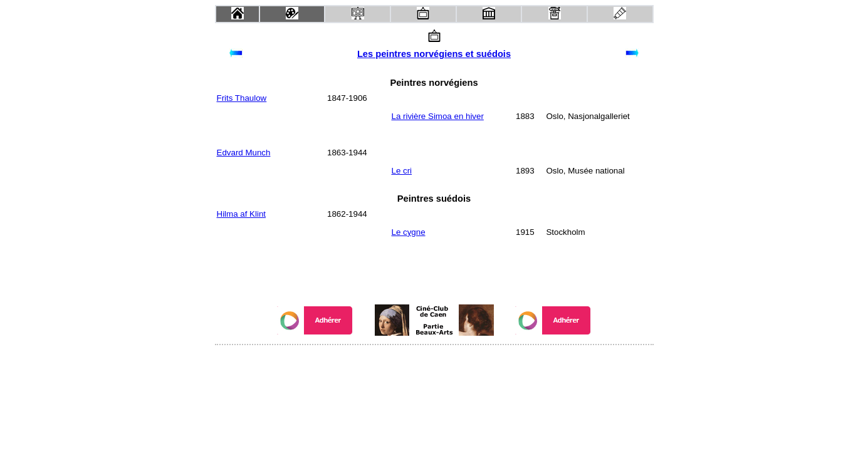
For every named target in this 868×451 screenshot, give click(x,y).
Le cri (401, 171)
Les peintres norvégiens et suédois (434, 54)
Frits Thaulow (242, 98)
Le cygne (408, 232)
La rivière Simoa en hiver (437, 116)
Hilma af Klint (242, 214)
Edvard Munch (244, 153)
